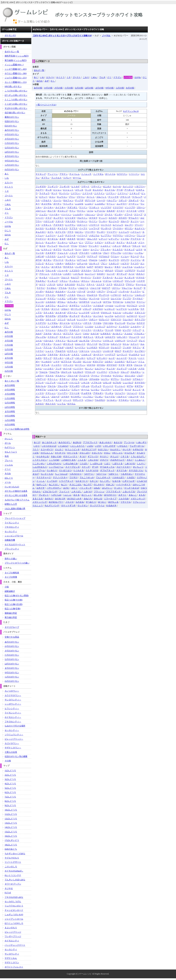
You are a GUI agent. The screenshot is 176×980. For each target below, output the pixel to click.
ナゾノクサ (113, 197)
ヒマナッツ (46, 250)
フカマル (47, 334)
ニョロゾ (89, 204)
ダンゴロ (77, 362)
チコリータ (70, 235)
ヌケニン (85, 281)
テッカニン (74, 281)
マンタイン (70, 260)
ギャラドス (63, 228)
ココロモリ (120, 362)
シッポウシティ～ (13, 704)
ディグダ (79, 200)
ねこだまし (54, 485)
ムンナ (112, 358)
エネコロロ (70, 284)
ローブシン (80, 365)
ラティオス (48, 313)
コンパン (57, 200)
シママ (56, 362)
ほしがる (98, 495)
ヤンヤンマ (68, 250)
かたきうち (60, 453)
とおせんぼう (118, 477)
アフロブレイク (90, 442)
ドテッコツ (68, 365)
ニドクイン (99, 193)
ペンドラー (78, 369)
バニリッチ (63, 383)
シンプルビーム (56, 467)
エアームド (82, 260)
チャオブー (128, 351)
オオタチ (71, 239)
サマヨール (118, 302)
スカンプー (63, 330)
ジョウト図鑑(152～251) (16, 78)
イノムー (125, 256)
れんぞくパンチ (52, 505)
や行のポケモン (12, 161)
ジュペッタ (96, 302)
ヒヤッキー (102, 358)
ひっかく (118, 488)
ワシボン (99, 397)
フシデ (58, 369)
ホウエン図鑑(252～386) (16, 73)
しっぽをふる (96, 464)
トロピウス (130, 302)
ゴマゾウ (125, 260)
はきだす (41, 488)
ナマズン (52, 299)
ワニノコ (141, 235)
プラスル (63, 288)
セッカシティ (11, 531)
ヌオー (86, 250)
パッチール (124, 291)
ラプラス (73, 228)
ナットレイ (120, 386)
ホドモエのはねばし (14, 871)
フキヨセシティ (12, 527)
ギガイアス (98, 362)
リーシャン (51, 330)
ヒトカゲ (75, 186)
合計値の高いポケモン (15, 113)
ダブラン (45, 178)
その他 (8, 761)
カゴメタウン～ (12, 743)
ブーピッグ (112, 291)
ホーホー (81, 239)
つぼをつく (113, 474)
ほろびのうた (110, 495)
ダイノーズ (92, 344)
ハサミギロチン (54, 488)
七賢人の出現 (11, 752)
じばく (107, 464)
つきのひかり (75, 474)
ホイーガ (67, 369)
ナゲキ (122, 365)
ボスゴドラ (119, 284)
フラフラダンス (113, 492)
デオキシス (106, 313)
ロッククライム (97, 505)
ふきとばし (76, 492)
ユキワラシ (51, 306)
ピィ (81, 243)
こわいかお (93, 460)
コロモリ (109, 362)
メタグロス (98, 309)
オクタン (47, 260)
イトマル (125, 239)
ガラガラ (123, 218)
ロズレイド (104, 320)
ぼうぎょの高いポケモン (16, 95)
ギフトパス (93, 456)
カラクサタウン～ (13, 695)
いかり (37, 446)
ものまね (80, 502)
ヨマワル (107, 302)
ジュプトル (127, 267)
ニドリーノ (123, 193)
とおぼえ (131, 477)
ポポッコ (126, 246)
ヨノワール (104, 344)
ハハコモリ (48, 369)
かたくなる (72, 453)
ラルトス (65, 278)
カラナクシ (122, 174)
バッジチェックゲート (15, 945)
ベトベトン (66, 214)
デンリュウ (52, 246)
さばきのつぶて (117, 460)
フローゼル (108, 323)
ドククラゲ (118, 207)
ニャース (101, 200)
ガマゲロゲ (112, 365)
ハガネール (96, 253)
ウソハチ (109, 330)
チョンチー (51, 243)
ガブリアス (68, 334)
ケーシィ (111, 204)
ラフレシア (137, 197)
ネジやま (9, 888)
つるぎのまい (127, 474)
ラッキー (103, 221)
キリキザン (76, 397)
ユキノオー (122, 337)
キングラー (58, 218)
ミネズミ (75, 355)
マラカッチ (90, 372)
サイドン (93, 221)
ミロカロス (51, 302)
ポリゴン (129, 228)
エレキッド (94, 263)
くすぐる (124, 456)
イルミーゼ (95, 288)
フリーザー (90, 232)
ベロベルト (48, 341)
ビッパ (142, 316)
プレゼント (44, 495)
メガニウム (94, 235)
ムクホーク (132, 316)
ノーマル (106, 36)
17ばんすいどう (12, 840)
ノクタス (71, 295)
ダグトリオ (90, 200)
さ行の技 (58, 88)
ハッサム (139, 253)
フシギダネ (41, 186)
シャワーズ (94, 228)
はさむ (66, 488)
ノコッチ (73, 253)
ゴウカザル (63, 316)
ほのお (40, 81)
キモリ (118, 267)
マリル (74, 246)
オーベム (77, 178)
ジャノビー (96, 351)
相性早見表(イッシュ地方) (17, 56)
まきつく (122, 495)
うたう (36, 449)
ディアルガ (58, 348)
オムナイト (140, 228)
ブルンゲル (63, 386)
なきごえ (94, 481)
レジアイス (122, 309)
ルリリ (42, 284)
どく (109, 77)
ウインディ (68, 204)
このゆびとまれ (68, 460)
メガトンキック (138, 499)
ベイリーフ (82, 235)
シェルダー (78, 214)
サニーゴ (135, 256)
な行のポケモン (12, 148)
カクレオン (72, 302)
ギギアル (139, 386)
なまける (116, 481)
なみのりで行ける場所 (15, 726)
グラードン (72, 313)
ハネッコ (117, 246)
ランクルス (56, 178)
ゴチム (74, 379)
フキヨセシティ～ (13, 722)
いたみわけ (63, 446)
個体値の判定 (11, 613)
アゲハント (44, 274)
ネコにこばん (75, 485)
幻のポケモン (11, 126)
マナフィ (137, 348)
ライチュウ (44, 193)
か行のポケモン (12, 134)
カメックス (128, 186)
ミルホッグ (86, 355)
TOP (62, 36)
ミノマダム (98, 174)
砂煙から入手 (11, 504)
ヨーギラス (56, 267)
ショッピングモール (14, 536)
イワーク (128, 214)
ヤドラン (81, 211)
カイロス (40, 228)
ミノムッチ (86, 174)
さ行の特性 (10, 394)
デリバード (58, 260)
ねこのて (88, 485)
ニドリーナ (87, 193)
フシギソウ (53, 186)
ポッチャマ (74, 316)
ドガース (59, 221)
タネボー (101, 274)
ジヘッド (67, 400)
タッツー (135, 221)
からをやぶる (43, 456)
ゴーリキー (48, 207)
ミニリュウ (124, 232)
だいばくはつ (65, 470)
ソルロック (140, 295)
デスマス (49, 376)
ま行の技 (99, 88)
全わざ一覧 (39, 70)
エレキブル (84, 341)
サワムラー (134, 218)
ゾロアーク (41, 379)
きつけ (83, 456)
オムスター (41, 232)
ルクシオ (71, 320)
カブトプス (60, 232)
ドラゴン (117, 77)
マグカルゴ (104, 256)
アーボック (129, 190)
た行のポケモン (12, 143)
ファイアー (112, 232)
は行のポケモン (12, 152)
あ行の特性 (10, 385)
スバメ (131, 274)
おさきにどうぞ (89, 449)
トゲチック (110, 243)
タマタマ (93, 218)
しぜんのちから (54, 464)
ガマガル (101, 365)
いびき (98, 446)
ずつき (95, 467)
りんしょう (38, 505)
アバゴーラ (84, 376)
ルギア (90, 267)
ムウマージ (112, 327)
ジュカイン (139, 267)
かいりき (127, 449)
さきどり (104, 460)
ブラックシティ (12, 549)
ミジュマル (41, 355)
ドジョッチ (41, 299)
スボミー (93, 320)
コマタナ (65, 397)
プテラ (70, 232)
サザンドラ (78, 400)
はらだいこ (107, 488)
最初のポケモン (12, 117)
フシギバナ (65, 186)
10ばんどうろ (11, 810)
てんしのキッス (103, 477)
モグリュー (131, 362)
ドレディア (122, 369)
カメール (117, 186)
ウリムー (115, 256)
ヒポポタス (106, 334)
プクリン (81, 197)
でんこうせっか (87, 477)
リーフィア (132, 341)
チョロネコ (134, 355)
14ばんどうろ (11, 827)
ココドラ (100, 284)
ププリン (89, 243)
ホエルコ (49, 291)
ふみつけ (88, 492)
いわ (42, 77)
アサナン (64, 174)
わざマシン (10, 447)
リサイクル (126, 502)
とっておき (52, 481)
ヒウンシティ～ (12, 708)
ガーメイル (110, 174)
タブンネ (45, 365)
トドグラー (86, 306)
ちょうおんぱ (61, 474)
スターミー (82, 225)
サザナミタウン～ (13, 748)
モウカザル (51, 316)
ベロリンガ (48, 221)
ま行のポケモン (12, 156)
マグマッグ (92, 256)
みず (47, 81)
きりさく (104, 456)
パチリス (87, 323)
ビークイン (76, 323)
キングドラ (114, 260)
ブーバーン (96, 341)
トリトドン (134, 174)
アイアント (48, 400)
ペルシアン (112, 200)
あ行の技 (38, 88)
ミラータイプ (110, 499)
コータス (91, 291)
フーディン (134, 204)
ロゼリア (106, 288)
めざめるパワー (56, 502)
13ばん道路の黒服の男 (15, 509)
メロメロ (69, 502)
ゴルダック (134, 200)
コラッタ (79, 190)
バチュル (85, 386)
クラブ (48, 218)
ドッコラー (56, 365)
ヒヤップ (91, 358)
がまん (107, 453)
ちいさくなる (47, 474)
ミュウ (60, 235)
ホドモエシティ (12, 941)
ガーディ (57, 204)
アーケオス (106, 376)
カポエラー (70, 263)
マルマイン (82, 218)
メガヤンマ (120, 341)
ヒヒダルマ (78, 372)
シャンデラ (118, 390)
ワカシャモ (51, 271)
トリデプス (41, 323)
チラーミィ (53, 379)
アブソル (40, 306)
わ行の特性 (10, 425)
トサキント (46, 225)
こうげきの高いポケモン (16, 91)
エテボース (56, 327)
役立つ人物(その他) (14, 600)
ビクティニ (72, 351)
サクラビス (132, 306)
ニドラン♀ (76, 193)
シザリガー (72, 299)
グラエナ (119, 271)
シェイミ (49, 351)
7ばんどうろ (10, 797)
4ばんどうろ (10, 784)
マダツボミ (72, 207)
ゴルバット (101, 197)
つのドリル (101, 474)
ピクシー (43, 197)
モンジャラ (114, 221)
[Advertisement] (95, 49)
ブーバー (139, 225)
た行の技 (69, 88)
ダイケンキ (65, 355)
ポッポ (48, 190)
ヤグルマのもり (12, 858)
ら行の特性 (10, 420)
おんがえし (115, 449)
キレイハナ (64, 246)
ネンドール (94, 299)
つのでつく (89, 474)
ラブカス (45, 309)
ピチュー (73, 243)
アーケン (95, 376)
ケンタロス (51, 228)
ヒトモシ (95, 390)
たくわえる (79, 470)
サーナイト (86, 278)
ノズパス (51, 284)
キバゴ (128, 390)
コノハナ (111, 274)
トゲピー (99, 243)
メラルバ (89, 400)
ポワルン (62, 302)
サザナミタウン (12, 962)
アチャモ (40, 271)
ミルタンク (114, 263)
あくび (37, 442)
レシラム (62, 404)
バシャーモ (63, 271)
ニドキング (135, 193)
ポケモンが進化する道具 (16, 491)
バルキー (59, 263)
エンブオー (140, 351)
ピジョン (57, 190)
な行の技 (79, 88)
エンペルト (98, 316)
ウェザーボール (137, 446)
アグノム (47, 348)
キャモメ (43, 278)
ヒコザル (40, 316)
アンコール (129, 442)
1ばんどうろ (10, 770)
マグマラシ (118, 235)
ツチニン (64, 281)
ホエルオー (60, 291)
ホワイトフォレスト (14, 967)
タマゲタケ (140, 383)
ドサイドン (60, 341)
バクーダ (81, 291)
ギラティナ (104, 348)
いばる (90, 446)
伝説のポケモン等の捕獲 (16, 756)
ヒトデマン (70, 225)
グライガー (84, 253)
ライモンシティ (12, 523)
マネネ (118, 330)
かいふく (9, 439)
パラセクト (46, 200)
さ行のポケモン (12, 139)
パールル (109, 306)
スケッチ (86, 467)
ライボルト (52, 288)
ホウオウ (99, 267)
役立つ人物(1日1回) (14, 604)
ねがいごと (42, 485)
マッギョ (109, 393)
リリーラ (105, 299)
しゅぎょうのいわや (14, 915)
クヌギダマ (51, 253)
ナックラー (136, 291)
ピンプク (127, 330)
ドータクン (98, 330)
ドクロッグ (53, 337)
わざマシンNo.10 (131, 111)
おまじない (103, 449)
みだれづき (60, 499)
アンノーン (53, 174)
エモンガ (107, 383)
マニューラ (134, 337)
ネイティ (121, 243)
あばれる (77, 442)
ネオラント (88, 337)
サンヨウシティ (12, 954)
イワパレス (114, 372)
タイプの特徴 (11, 577)
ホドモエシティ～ (13, 717)
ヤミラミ (81, 284)
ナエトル (117, 313)
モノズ (58, 400)
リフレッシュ (139, 502)
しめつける (130, 464)
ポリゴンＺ (68, 344)
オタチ (63, 239)
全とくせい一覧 (12, 381)
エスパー (50, 77)
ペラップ (137, 330)
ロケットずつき (68, 505)
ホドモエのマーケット (15, 544)
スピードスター (124, 467)
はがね (137, 77)
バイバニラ (74, 383)
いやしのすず (109, 446)
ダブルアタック (107, 470)
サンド (54, 193)
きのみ (8, 474)
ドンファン (136, 260)
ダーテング (122, 274)
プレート (9, 460)
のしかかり (99, 485)
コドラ (109, 284)
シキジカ (85, 383)
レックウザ (84, 313)
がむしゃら (117, 453)
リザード (85, 186)
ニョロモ (79, 204)
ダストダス (130, 376)
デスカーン (60, 376)
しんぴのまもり (40, 467)
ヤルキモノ (41, 281)
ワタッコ (136, 246)
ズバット (91, 197)
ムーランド (122, 355)
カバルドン (118, 334)
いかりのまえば (49, 446)
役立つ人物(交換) (13, 609)
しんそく (141, 464)
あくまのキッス (49, 442)
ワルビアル (54, 372)
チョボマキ (86, 393)
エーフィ (95, 250)
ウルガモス (100, 400)
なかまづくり (82, 481)
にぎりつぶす (129, 481)
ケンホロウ (46, 362)
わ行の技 (130, 88)
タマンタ (99, 337)
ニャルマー (136, 327)
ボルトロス (51, 404)
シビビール (53, 390)
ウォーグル (110, 397)
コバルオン (112, 400)
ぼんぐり (9, 478)
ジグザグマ (130, 271)
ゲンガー (119, 214)
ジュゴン (43, 214)
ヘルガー (103, 260)
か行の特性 (10, 390)
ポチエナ (109, 271)
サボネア (62, 295)
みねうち (88, 499)
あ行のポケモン (12, 130)
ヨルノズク (92, 239)
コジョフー (120, 393)
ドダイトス (140, 313)
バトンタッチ (86, 488)
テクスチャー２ (44, 477)
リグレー (67, 178)
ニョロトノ (106, 246)
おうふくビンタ (72, 449)
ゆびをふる (113, 502)
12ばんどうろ (11, 819)
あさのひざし (65, 442)
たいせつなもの (12, 487)
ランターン (63, 243)
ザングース (104, 295)
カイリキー (60, 207)
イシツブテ (130, 207)
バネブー (101, 291)
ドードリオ (131, 211)
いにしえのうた (78, 446)
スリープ (138, 214)
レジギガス (92, 348)
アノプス (127, 299)
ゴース (100, 214)
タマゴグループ (12, 627)
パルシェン (90, 214)
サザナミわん (11, 958)
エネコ (60, 284)
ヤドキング (41, 174)
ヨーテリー (98, 355)
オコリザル (46, 204)
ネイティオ (131, 243)
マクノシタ (130, 281)
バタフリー (140, 186)
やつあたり (91, 502)
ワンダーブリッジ (13, 936)
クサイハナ (125, 197)
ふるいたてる (129, 492)
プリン (72, 197)
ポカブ (118, 351)
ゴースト (77, 77)
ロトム (126, 344)
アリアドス (136, 239)
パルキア (69, 348)
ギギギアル (41, 390)
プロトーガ (72, 376)
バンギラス (80, 267)
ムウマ (139, 250)
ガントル (87, 362)
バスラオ (133, 369)
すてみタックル (107, 467)
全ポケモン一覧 (12, 52)
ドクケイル (56, 274)
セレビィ (109, 267)
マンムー (57, 344)
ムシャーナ (122, 358)
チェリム (131, 323)
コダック (123, 200)
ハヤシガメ (128, 313)
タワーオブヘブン (13, 884)
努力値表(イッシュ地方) (16, 60)
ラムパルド (128, 320)
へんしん (67, 495)
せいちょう (138, 467)
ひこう (8, 230)
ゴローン (141, 207)
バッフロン (88, 397)
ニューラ (62, 256)
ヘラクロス (51, 256)
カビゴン (79, 232)
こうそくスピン (40, 460)
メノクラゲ (106, 207)
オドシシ (49, 263)
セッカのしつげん (13, 901)
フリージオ (74, 393)
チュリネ (111, 369)
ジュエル (9, 465)
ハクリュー (136, 232)
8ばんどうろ (10, 801)
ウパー (78, 250)
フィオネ (127, 348)
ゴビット (45, 397)
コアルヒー (138, 379)
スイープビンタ (73, 467)
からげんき (130, 453)
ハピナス (125, 263)
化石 (7, 456)
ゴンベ (78, 334)
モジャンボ (72, 341)
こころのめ (54, 460)
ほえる (76, 495)
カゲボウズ (84, 302)
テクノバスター (60, 477)
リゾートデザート (13, 862)
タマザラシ (74, 306)
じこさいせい (39, 464)
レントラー (82, 320)
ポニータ (52, 211)
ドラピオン (139, 334)
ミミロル (89, 327)
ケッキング (53, 281)
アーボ (120, 190)
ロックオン (83, 505)
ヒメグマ (71, 256)
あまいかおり (106, 442)
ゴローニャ (41, 211)
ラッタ (88, 190)
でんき (102, 77)
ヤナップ (47, 358)
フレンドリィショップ (15, 518)
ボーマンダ (76, 309)
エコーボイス (47, 449)
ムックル (109, 316)
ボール (8, 443)
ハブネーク (116, 295)
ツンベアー (63, 393)
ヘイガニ (62, 299)
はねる (97, 488)
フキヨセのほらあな (14, 897)
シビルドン (65, 390)
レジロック (110, 309)
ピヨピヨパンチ (50, 492)
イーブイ (83, 228)
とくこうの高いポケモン (16, 100)
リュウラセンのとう (14, 906)
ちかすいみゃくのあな (15, 854)
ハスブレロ (78, 274)
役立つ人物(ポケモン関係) (17, 596)
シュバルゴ (128, 383)
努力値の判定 (11, 617)
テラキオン (124, 400)
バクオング (118, 281)
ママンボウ (74, 386)
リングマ (81, 256)
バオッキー (80, 358)
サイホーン (82, 221)
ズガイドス (116, 320)
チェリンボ (120, 323)
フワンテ (67, 327)
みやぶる (98, 499)
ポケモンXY (10, 35)
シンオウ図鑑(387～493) (16, 69)
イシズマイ (102, 372)
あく (36, 77)
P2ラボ (8, 893)
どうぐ (8, 469)
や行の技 (109, 88)
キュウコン (62, 197)
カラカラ (113, 218)
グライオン (46, 344)
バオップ (69, 358)
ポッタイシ (86, 316)
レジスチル (134, 309)
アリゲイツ (41, 239)
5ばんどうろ (10, 788)
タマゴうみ (122, 470)
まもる (142, 495)
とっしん (41, 481)
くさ (69, 77)
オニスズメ (98, 190)
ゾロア (140, 376)
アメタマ (97, 278)
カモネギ (111, 211)
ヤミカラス (118, 250)
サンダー (101, 232)
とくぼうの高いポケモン (16, 104)
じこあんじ (140, 460)
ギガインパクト (70, 456)
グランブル (116, 253)
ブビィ (104, 263)
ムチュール (82, 263)
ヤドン (72, 211)
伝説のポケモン (12, 121)
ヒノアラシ (106, 235)
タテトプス (140, 320)
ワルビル (43, 372)
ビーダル (40, 320)
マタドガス (70, 221)
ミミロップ (100, 327)
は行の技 (89, 88)
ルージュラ (118, 225)
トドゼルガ (98, 306)
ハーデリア (110, 355)
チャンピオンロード (14, 910)
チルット (81, 295)
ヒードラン (80, 348)
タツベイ (55, 309)
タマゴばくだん (136, 470)
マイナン (72, 288)
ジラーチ (95, 313)
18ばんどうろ (11, 845)
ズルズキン (136, 372)
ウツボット (94, 207)
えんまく (59, 449)
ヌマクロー (86, 271)
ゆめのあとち (11, 849)
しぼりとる (117, 464)
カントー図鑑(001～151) (16, 82)
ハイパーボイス (123, 485)
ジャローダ (108, 351)
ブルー (106, 253)
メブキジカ (96, 383)
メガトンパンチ (40, 502)
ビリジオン (136, 400)
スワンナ (40, 383)
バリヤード (94, 225)
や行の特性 (10, 416)
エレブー (129, 225)
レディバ (103, 239)
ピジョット (68, 190)
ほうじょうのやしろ (14, 923)
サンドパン (64, 193)
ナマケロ (140, 278)
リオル (86, 334)
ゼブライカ (66, 362)
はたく (74, 488)
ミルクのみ (124, 499)
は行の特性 (10, 407)
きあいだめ (56, 456)
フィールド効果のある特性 (17, 429)
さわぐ (130, 460)
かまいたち (97, 453)
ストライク (106, 225)
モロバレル (41, 386)
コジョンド (132, 393)
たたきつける (92, 470)
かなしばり (85, 453)
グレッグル (41, 337)
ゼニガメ (107, 186)
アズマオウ (58, 225)
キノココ (119, 278)
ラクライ (41, 288)
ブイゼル (97, 323)
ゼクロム (71, 404)
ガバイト (57, 334)
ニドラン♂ (111, 193)
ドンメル (71, 291)
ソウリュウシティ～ (14, 735)
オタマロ (91, 365)
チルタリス (92, 295)
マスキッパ (65, 337)
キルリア (75, 278)
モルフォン (68, 200)
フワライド (78, 327)
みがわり (49, 499)
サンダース (106, 228)
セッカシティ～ (12, 730)
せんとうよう (11, 452)
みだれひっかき (74, 499)
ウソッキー (94, 246)
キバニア (138, 288)
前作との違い (11, 559)
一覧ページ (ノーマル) (46, 105)
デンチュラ (96, 386)
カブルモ (117, 383)
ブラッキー (106, 250)
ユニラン (105, 379)
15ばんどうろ (11, 832)
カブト (51, 232)
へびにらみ (56, 495)
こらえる (82, 460)
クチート (91, 284)
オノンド (137, 390)
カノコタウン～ (12, 691)
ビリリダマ (70, 218)
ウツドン (83, 207)
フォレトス (63, 253)
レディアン (114, 239)
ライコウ (135, 263)
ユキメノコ (116, 344)
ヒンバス (40, 302)
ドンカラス (124, 327)
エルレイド (80, 344)
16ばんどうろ (11, 836)
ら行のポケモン (12, 165)
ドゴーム (107, 281)
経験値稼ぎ (10, 591)
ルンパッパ (90, 274)
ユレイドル (116, 299)
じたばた (84, 464)
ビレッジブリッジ (13, 932)
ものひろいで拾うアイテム (17, 500)
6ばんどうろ (10, 792)
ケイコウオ (76, 337)
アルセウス (60, 351)
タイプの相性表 (12, 573)
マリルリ (83, 246)
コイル (90, 211)
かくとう (60, 77)
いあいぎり (141, 442)
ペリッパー (54, 278)
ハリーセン (128, 253)
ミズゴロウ (74, 271)
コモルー (65, 309)
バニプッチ (51, 383)
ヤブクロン (118, 376)
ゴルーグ (55, 397)
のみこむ (110, 485)
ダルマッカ (66, 372)
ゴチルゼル (94, 379)
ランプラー (106, 390)
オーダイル (53, 239)
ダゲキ (129, 365)
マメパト (133, 358)
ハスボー (67, 274)
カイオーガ (60, 313)
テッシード (108, 386)
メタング (87, 309)
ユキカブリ (110, 337)
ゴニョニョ (96, 281)
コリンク (62, 320)
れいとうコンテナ (13, 875)
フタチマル (53, 355)
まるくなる (38, 499)
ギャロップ (63, 211)
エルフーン (100, 369)
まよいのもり (11, 928)
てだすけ (73, 477)
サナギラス (68, 267)
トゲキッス (108, 341)
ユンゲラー (122, 204)
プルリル (52, 386)
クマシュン (51, 393)
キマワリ (57, 250)
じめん (94, 77)
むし (53, 81)
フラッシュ (99, 492)
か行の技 (48, 88)
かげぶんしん (47, 453)
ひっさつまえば (132, 488)
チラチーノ (65, 379)
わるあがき (111, 505)
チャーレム (74, 174)
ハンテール (120, 306)
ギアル (130, 386)
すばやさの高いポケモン (16, 108)
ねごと (64, 485)
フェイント (64, 492)
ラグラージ (98, 271)
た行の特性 (10, 398)
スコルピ (128, 334)
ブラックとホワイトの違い (17, 563)
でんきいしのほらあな (15, 880)
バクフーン (130, 235)
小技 (7, 587)
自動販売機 (10, 540)
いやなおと (123, 446)
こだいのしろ (11, 867)
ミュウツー (51, 235)
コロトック (51, 320)
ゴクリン (116, 288)
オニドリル (110, 190)
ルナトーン (128, 295)
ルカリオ (95, 334)
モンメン (89, 369)
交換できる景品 (12, 637)
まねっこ (133, 495)
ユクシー (135, 344)
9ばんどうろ (10, 805)
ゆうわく (102, 502)
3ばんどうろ (10, 779)
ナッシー (103, 218)
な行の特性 (10, 403)
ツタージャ (84, 351)
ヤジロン (83, 299)
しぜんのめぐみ (70, 464)
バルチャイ (122, 397)
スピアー (40, 190)
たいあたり (52, 470)
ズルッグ (125, 372)
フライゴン (51, 295)
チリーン (141, 302)
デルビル (93, 260)
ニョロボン (100, 204)
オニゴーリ (63, 306)
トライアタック (66, 481)
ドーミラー (86, 330)
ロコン (52, 197)
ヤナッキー (58, 358)
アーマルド (138, 299)
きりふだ (114, 456)
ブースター (118, 228)
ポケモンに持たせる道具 (16, 495)
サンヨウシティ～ (13, 700)
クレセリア (116, 348)
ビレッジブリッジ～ (14, 739)
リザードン (96, 186)
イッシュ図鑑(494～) (14, 65)
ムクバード (120, 316)
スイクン (45, 267)
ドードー (121, 211)
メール (8, 482)
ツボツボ (40, 256)
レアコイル (100, 211)
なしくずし (105, 481)
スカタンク (74, 330)
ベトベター (54, 214)
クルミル (138, 365)
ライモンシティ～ (13, 713)
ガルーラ (125, 221)
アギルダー (98, 393)
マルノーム (127, 288)
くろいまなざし (138, 456)
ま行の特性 (10, 411)
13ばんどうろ (11, 823)
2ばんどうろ (10, 775)
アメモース (108, 278)
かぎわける (138, 449)
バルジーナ (134, 397)
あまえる (118, 442)
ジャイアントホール (14, 919)
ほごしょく (87, 495)
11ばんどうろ (11, 814)
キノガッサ (129, 278)
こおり (86, 77)
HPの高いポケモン (13, 86)
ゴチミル (83, 379)
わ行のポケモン (12, 169)
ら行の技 (120, 88)
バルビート (83, 288)
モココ (42, 246)
